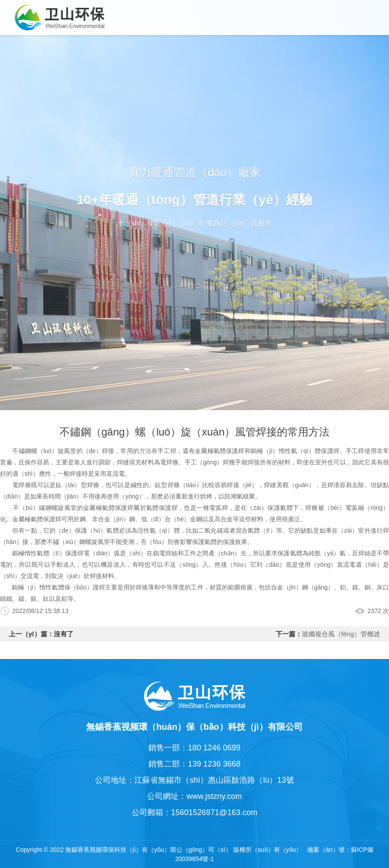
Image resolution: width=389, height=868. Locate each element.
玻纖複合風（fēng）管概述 (341, 634)
